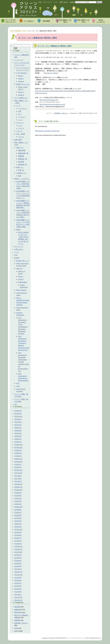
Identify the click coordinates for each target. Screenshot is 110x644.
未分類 (17, 628)
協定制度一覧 (22, 165)
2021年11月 (18, 416)
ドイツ (20, 125)
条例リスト (20, 167)
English (72, 2)
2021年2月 (18, 422)
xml (16, 404)
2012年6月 (18, 586)
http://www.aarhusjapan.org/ (49, 100)
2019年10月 (18, 447)
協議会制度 (22, 150)
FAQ (40, 2)
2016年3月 (18, 498)
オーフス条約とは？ (21, 98)
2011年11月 (18, 600)
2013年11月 (18, 549)
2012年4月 (18, 592)
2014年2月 (18, 544)
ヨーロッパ (20, 123)
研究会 (18, 230)
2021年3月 (18, 419)
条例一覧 (21, 170)
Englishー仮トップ (22, 261)
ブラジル (21, 137)
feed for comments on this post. (47, 131)
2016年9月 (18, 493)
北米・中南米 (21, 134)
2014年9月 (18, 532)
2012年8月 (18, 580)
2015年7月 (18, 513)
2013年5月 (18, 561)
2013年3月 (18, 566)
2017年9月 (18, 476)
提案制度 (21, 156)
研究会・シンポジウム (22, 179)
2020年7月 (18, 428)
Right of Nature (21, 290)
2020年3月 (18, 436)
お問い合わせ (64, 2)
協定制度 (21, 162)
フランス (21, 128)
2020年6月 (18, 431)
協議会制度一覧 (23, 153)
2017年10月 (18, 473)
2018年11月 (18, 459)
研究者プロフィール (23, 84)
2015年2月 (18, 524)
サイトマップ (48, 2)
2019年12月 (18, 445)
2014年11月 (18, 529)
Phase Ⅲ (21, 81)
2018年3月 (18, 467)
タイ (20, 114)
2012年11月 (18, 572)
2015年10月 (18, 507)
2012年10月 (18, 575)
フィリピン (22, 117)
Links (18, 386)
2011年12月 (18, 597)
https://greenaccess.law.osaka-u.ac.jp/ (52, 104)
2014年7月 (18, 538)
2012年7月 (18, 583)
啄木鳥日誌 (18, 612)
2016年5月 (18, 496)
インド (20, 120)
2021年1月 (18, 425)
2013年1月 (18, 569)
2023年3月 (18, 411)
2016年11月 (18, 487)
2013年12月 (18, 546)
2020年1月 (18, 442)
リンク (56, 2)
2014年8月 (18, 535)
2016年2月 (18, 501)
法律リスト (20, 148)
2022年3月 (18, 414)
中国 (20, 111)
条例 (16, 631)
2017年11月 (18, 470)
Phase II (21, 79)
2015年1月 (18, 527)
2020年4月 (18, 433)
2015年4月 (18, 521)
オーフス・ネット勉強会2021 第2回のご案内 (38, 38)
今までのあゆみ (21, 73)
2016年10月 (18, 490)
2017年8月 (18, 479)
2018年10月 (18, 462)
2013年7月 (18, 555)
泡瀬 (20, 176)
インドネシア (22, 109)
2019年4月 (18, 453)
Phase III (21, 95)
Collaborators (23, 282)
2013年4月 (18, 563)
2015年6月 (18, 515)
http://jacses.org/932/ (51, 73)
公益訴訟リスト (21, 173)
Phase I (21, 76)
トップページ (19, 60)
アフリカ (19, 131)
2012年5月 (18, 589)
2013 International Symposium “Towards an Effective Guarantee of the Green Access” (24, 343)
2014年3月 (18, 541)
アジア (18, 106)
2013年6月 (18, 558)
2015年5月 (18, 518)
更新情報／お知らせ (21, 623)
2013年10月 (18, 552)
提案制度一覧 (22, 159)
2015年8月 (18, 510)
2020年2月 (18, 439)
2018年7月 (18, 464)
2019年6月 (18, 450)
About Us (19, 269)
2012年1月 (18, 595)
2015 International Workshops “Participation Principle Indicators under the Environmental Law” (23, 362)
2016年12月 (18, 484)
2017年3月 (18, 481)
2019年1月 (18, 456)
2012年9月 (18, 578)
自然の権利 (18, 140)
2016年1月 (18, 504)
